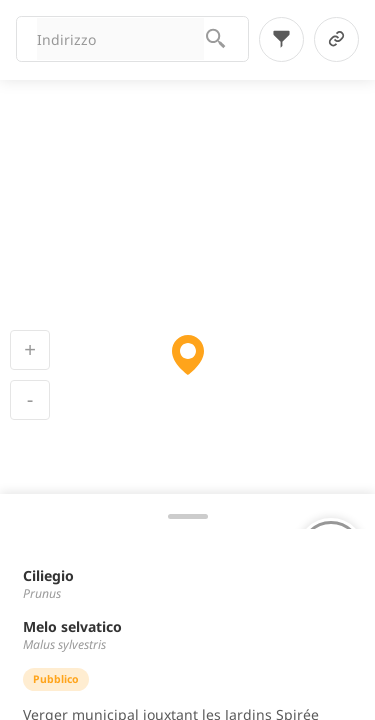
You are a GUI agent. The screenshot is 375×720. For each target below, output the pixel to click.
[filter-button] (281, 39)
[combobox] (120, 39)
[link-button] (336, 39)
